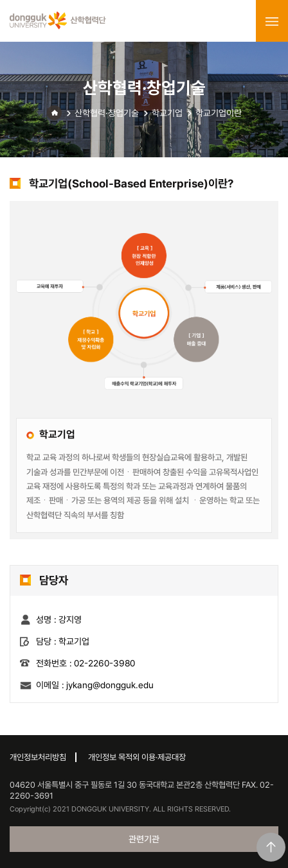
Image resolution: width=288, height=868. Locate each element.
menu (272, 21)
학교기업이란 (219, 113)
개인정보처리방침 (38, 757)
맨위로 (271, 847)
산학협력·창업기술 (107, 113)
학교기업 (167, 113)
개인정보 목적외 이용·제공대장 (137, 757)
